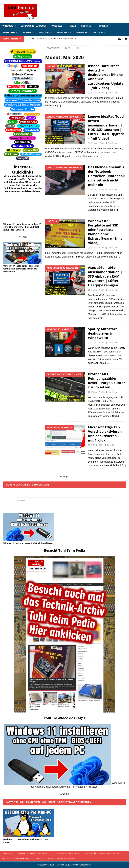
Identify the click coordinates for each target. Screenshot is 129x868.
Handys (27, 32)
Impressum (8, 853)
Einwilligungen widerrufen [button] (62, 858)
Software (82, 32)
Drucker (103, 26)
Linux (73, 26)
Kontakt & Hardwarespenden (32, 853)
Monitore (44, 32)
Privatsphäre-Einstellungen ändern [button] (103, 853)
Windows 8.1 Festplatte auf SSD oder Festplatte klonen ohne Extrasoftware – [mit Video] (105, 231)
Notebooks (9, 32)
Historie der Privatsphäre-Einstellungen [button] (23, 858)
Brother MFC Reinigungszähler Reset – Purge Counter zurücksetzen (106, 380)
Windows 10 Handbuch (34, 26)
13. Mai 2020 (97, 290)
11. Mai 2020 (97, 392)
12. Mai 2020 (97, 342)
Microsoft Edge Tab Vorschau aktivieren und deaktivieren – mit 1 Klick (105, 433)
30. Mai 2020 (97, 92)
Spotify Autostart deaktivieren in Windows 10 (102, 333)
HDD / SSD (86, 26)
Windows (57, 26)
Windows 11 (9, 26)
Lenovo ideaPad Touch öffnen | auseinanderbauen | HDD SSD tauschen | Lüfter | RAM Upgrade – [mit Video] (107, 127)
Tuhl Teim (98, 32)
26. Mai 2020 (97, 143)
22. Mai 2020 (97, 189)
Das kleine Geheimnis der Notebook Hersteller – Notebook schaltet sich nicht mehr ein (106, 176)
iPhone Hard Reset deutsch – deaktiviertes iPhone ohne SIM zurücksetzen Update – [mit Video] (106, 77)
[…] (59, 105)
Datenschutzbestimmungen (66, 853)
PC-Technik (63, 32)
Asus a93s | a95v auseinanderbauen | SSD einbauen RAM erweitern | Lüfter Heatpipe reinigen (105, 276)
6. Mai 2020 (97, 445)
